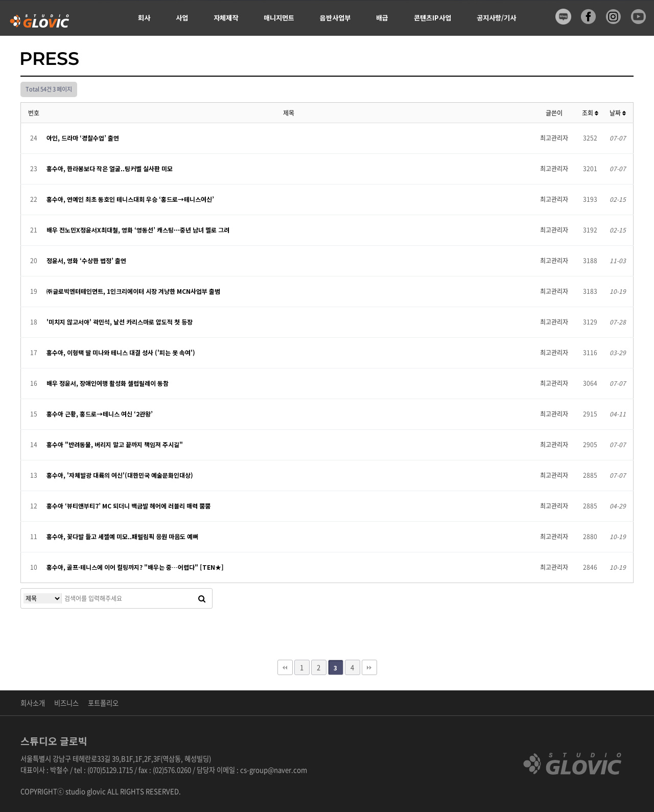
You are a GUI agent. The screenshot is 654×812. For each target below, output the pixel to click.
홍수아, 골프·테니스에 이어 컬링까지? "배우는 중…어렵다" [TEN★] (135, 567)
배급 (382, 18)
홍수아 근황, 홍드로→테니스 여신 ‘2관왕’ (100, 414)
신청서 (147, 53)
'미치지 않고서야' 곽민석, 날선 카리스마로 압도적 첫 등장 (120, 322)
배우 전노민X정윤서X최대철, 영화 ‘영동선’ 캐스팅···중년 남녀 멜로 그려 (138, 230)
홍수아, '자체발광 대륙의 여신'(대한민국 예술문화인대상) (120, 475)
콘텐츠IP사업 (433, 18)
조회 (590, 113)
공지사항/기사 (496, 18)
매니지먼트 (279, 18)
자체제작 (226, 18)
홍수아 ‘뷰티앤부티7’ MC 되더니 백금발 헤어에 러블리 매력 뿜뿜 (129, 506)
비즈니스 (66, 703)
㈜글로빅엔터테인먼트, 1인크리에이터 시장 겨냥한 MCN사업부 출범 (133, 291)
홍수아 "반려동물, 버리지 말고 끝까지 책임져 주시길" (115, 444)
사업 (182, 18)
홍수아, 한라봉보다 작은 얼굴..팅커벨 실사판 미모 (110, 168)
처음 (285, 667)
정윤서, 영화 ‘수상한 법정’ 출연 (86, 260)
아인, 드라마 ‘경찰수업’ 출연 (83, 138)
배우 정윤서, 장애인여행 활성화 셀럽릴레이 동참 (108, 383)
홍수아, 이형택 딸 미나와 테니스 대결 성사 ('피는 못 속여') (121, 352)
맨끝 (369, 667)
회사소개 (33, 703)
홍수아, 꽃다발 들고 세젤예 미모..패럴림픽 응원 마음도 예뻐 (122, 536)
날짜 (618, 113)
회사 (144, 18)
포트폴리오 (103, 703)
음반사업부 (335, 18)
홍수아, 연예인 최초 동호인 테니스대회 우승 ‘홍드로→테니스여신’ (130, 199)
